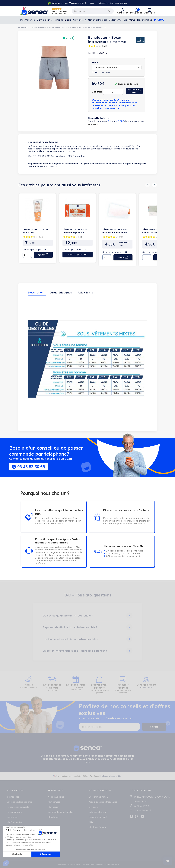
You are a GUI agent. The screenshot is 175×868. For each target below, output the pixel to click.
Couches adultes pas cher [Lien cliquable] (19, 802)
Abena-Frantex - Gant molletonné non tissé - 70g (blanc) (115, 231)
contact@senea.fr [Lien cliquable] (142, 810)
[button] (148, 185)
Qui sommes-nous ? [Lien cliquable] (99, 797)
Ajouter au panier (134, 91)
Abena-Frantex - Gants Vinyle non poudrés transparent (76, 231)
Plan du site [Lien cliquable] (55, 790)
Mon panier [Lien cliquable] (53, 807)
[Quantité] (113, 92)
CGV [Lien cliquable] (91, 822)
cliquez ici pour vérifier (112, 776)
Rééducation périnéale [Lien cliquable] (18, 807)
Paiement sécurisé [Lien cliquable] (98, 817)
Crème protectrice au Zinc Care (35, 231)
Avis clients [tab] (85, 292)
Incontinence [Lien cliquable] (13, 797)
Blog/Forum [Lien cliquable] (54, 817)
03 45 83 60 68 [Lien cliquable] (141, 806)
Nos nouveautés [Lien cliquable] (56, 797)
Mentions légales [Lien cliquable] (97, 827)
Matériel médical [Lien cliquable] (15, 822)
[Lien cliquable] (87, 3)
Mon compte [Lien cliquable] (54, 802)
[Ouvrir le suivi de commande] (168, 861)
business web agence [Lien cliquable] (112, 864)
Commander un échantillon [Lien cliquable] (61, 812)
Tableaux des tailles (101, 72)
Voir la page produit (78, 254)
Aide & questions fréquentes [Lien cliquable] (103, 802)
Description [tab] (36, 292)
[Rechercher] (93, 11)
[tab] (88, 615)
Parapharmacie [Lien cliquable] (14, 812)
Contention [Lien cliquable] (12, 817)
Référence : (93, 53)
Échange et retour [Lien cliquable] (98, 812)
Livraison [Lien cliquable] (93, 807)
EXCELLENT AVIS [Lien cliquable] (59, 11)
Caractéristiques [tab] (61, 292)
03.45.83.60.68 (146, 687)
